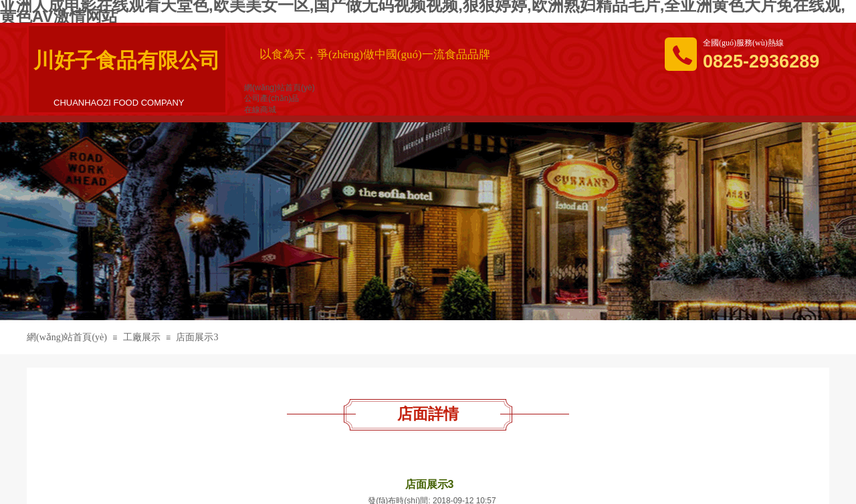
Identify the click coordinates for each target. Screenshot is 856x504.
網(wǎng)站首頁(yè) (67, 337)
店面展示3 (197, 337)
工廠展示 (142, 337)
